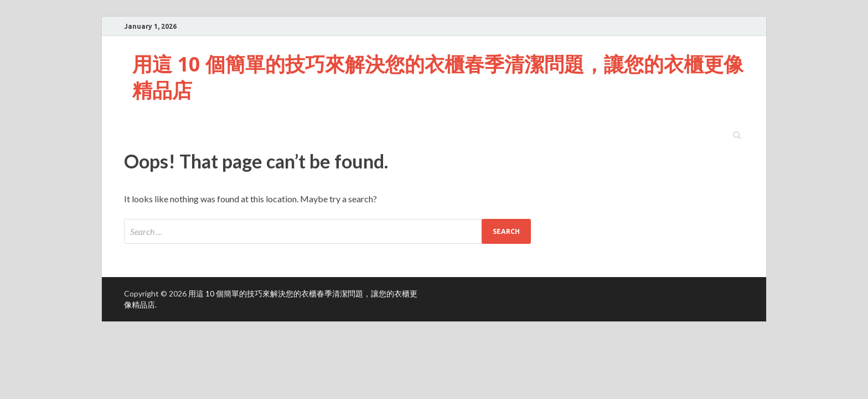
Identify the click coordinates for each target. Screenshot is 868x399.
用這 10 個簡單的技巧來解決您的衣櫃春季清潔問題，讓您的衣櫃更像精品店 (438, 77)
